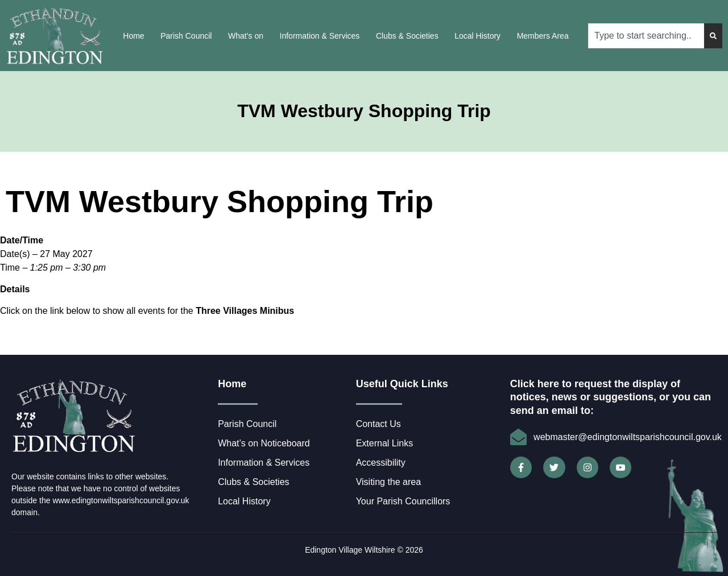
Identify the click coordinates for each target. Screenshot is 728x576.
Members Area (543, 36)
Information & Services (320, 36)
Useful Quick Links (402, 384)
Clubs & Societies (407, 36)
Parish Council (186, 36)
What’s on (246, 36)
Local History (477, 36)
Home (133, 36)
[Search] (713, 36)
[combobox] (646, 36)
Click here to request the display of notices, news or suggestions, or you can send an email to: (611, 397)
